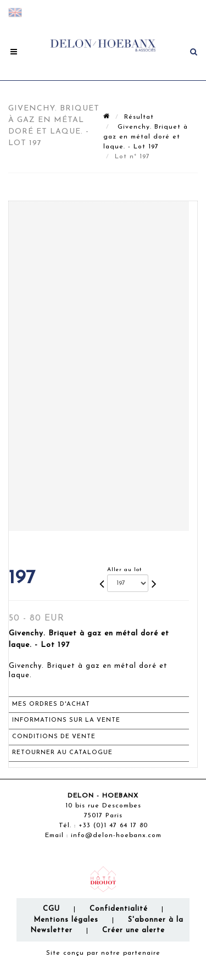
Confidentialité (119, 909)
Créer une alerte (133, 930)
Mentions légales (66, 920)
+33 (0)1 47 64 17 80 (113, 826)
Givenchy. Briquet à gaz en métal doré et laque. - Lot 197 (146, 137)
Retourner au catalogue (62, 753)
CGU (51, 909)
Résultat (139, 117)
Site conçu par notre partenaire (103, 953)
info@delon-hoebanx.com (116, 835)
